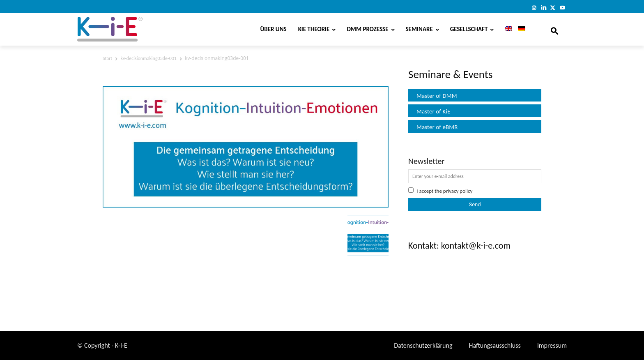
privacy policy (458, 191)
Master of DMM (437, 96)
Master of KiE (433, 111)
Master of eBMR (437, 127)
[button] (554, 29)
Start (107, 58)
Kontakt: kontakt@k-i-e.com (459, 246)
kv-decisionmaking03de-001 (149, 58)
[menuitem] (506, 29)
